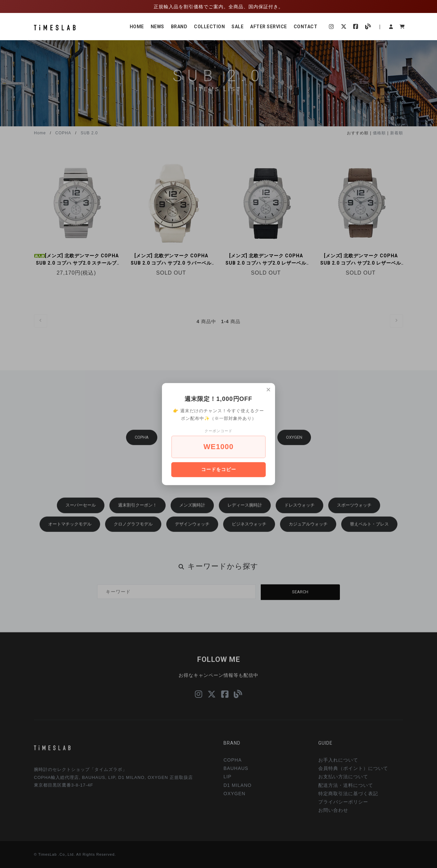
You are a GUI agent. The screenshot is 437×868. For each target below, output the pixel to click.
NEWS (157, 27)
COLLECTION (209, 27)
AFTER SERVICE (269, 27)
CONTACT (306, 27)
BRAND (179, 27)
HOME (137, 27)
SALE (237, 27)
